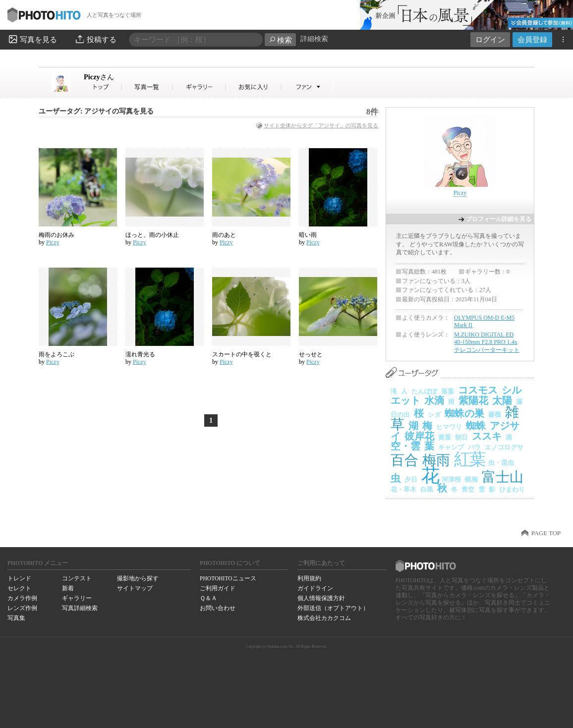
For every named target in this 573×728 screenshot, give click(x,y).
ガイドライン (315, 588)
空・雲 (405, 446)
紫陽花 (473, 400)
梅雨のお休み (57, 235)
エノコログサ (504, 447)
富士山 (503, 477)
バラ (474, 447)
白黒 (427, 489)
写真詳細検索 (80, 608)
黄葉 (445, 437)
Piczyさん (103, 87)
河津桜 (451, 479)
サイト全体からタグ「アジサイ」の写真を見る (321, 125)
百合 (404, 460)
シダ (434, 415)
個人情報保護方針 (321, 598)
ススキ (487, 436)
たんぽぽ (424, 391)
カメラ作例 (22, 598)
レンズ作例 (22, 608)
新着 (68, 588)
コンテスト (77, 578)
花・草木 (403, 489)
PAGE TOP (546, 533)
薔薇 (495, 415)
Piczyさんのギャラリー (200, 87)
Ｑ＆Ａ (208, 598)
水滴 (434, 400)
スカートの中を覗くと (242, 354)
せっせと (311, 354)
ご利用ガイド (218, 588)
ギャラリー (77, 598)
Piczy (99, 77)
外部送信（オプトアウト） (333, 608)
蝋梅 (471, 479)
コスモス (478, 390)
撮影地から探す (138, 578)
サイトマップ (135, 588)
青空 (468, 489)
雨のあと (224, 235)
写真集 (16, 618)
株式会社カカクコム (324, 618)
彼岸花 (419, 436)
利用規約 (309, 578)
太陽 (502, 400)
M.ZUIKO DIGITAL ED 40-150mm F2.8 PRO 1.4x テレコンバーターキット (487, 342)
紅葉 (469, 459)
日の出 (400, 415)
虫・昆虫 (501, 463)
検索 (280, 40)
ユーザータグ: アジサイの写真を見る (96, 111)
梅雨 (436, 460)
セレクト (19, 588)
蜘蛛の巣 (464, 413)
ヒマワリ (449, 427)
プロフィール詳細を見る (499, 219)
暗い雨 (308, 235)
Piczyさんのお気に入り (254, 87)
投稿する (95, 39)
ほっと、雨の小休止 (152, 235)
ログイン (490, 39)
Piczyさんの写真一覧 (148, 87)
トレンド (19, 578)
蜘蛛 (476, 426)
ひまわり (512, 489)
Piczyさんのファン (308, 87)
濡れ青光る (140, 354)
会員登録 (532, 39)
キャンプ (451, 447)
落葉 (448, 391)
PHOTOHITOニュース (228, 578)
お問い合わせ (218, 608)
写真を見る (32, 39)
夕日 (411, 479)
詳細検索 (314, 39)
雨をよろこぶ (57, 354)
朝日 (461, 437)
